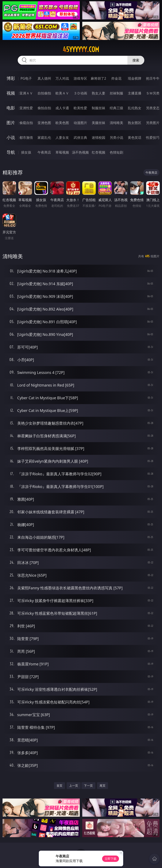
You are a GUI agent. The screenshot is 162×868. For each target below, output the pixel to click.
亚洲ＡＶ (26, 93)
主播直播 (135, 93)
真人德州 (44, 78)
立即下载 (111, 859)
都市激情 (26, 138)
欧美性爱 (80, 108)
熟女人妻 (99, 93)
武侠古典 (80, 138)
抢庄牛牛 (153, 78)
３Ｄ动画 (80, 93)
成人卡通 (62, 108)
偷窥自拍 (26, 123)
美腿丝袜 (99, 123)
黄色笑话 (135, 138)
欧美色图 (62, 123)
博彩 (11, 78)
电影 (11, 108)
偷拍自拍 (44, 108)
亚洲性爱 (26, 108)
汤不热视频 (80, 152)
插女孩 (26, 152)
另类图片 (153, 123)
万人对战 (62, 78)
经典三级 (116, 108)
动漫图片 (80, 123)
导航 (11, 152)
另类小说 (116, 138)
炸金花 (116, 78)
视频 (11, 93)
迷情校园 (99, 138)
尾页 (103, 786)
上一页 (74, 786)
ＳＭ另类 (153, 93)
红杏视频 (99, 152)
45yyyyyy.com (81, 49)
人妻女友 (62, 138)
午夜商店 (44, 152)
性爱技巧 (153, 138)
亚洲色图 (44, 123)
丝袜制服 (116, 93)
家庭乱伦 (44, 138)
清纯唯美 (116, 123)
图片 (11, 123)
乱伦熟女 (135, 108)
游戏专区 (80, 78)
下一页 (88, 786)
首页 (59, 786)
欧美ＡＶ (62, 93)
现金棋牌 (135, 78)
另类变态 (153, 108)
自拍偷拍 (44, 93)
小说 (11, 137)
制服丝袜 (99, 108)
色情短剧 (116, 152)
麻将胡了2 (98, 78)
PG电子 (26, 78)
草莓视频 (62, 152)
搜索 (136, 60)
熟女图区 (135, 123)
